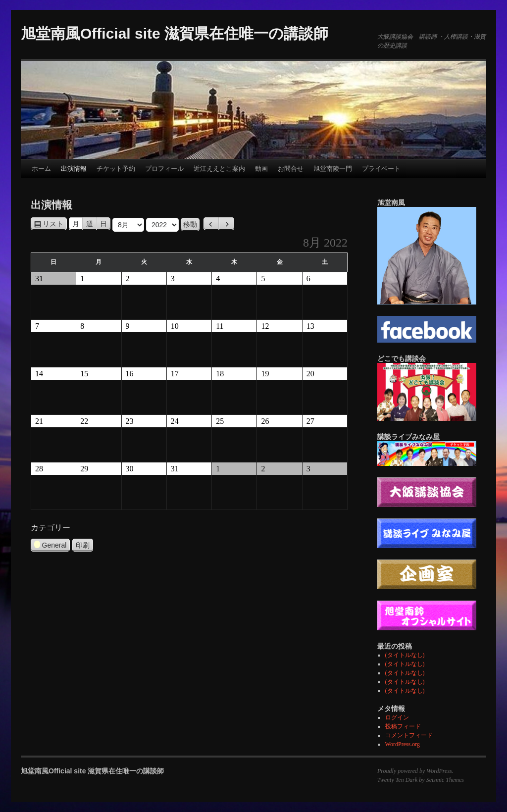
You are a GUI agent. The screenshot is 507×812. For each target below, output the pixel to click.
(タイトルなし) (405, 655)
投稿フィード (403, 726)
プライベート (381, 169)
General (50, 546)
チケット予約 (116, 169)
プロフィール (164, 169)
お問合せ (291, 169)
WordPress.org (403, 744)
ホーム (41, 169)
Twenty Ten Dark (397, 780)
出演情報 (74, 169)
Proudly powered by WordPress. (415, 771)
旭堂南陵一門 (333, 169)
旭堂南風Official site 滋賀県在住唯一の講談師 (175, 33)
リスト (55, 224)
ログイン (397, 717)
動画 (261, 169)
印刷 (84, 545)
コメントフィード (409, 735)
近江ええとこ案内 (219, 169)
